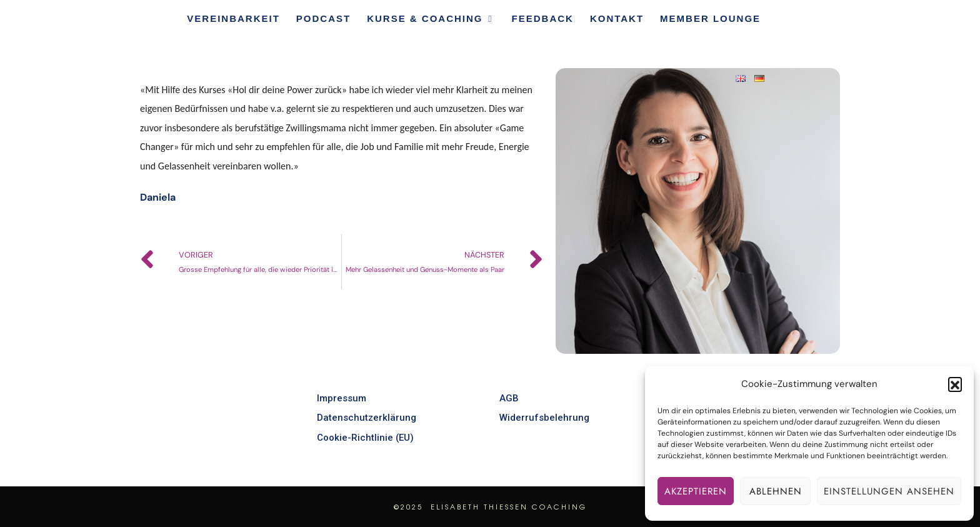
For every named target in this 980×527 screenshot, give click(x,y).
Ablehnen (776, 491)
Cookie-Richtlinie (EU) (365, 438)
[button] (955, 384)
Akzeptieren (696, 491)
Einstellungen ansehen (889, 491)
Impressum (342, 398)
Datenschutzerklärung (367, 418)
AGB (509, 398)
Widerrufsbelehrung (544, 418)
